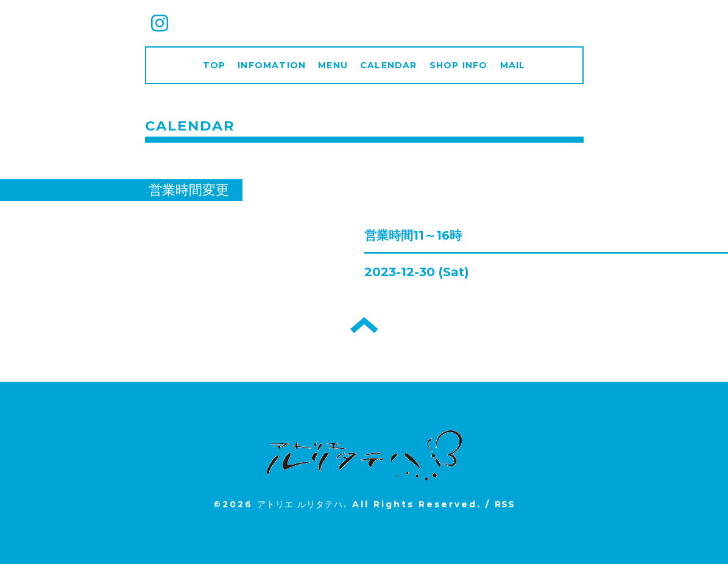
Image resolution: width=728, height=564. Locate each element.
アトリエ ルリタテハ (300, 504)
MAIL (513, 65)
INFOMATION (272, 65)
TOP (214, 65)
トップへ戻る (364, 325)
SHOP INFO (459, 65)
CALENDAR (389, 65)
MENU (333, 65)
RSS (505, 504)
